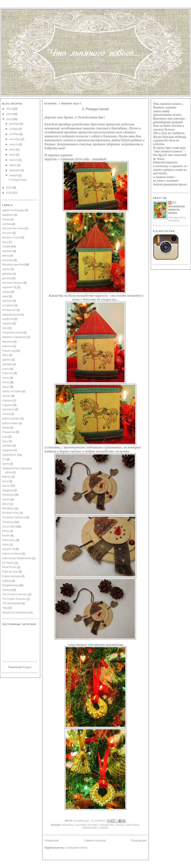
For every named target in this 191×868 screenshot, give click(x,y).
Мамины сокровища (14, 337)
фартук (6, 477)
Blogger (27, 667)
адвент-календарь (13, 210)
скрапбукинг (9, 455)
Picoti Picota (9, 567)
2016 (9, 109)
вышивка (8, 260)
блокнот (7, 233)
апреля (14, 160)
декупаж (7, 274)
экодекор (8, 490)
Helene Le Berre (12, 554)
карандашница (11, 314)
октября (14, 134)
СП (4, 459)
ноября (14, 129)
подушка (7, 405)
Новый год (8, 351)
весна (6, 256)
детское (7, 278)
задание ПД (9, 287)
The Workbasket (12, 603)
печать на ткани (12, 391)
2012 (9, 193)
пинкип (6, 396)
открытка (8, 373)
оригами (7, 364)
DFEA (6, 531)
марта (13, 165)
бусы (5, 242)
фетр (5, 481)
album (6, 504)
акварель (8, 215)
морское (7, 346)
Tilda (5, 608)
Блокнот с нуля (11, 237)
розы (5, 441)
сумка (6, 464)
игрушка (7, 301)
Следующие (52, 840)
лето (5, 328)
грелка (6, 269)
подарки (7, 400)
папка (6, 378)
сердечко (8, 450)
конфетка (8, 319)
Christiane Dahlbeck (14, 517)
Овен (5, 355)
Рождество (9, 432)
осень (6, 369)
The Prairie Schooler (14, 599)
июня (13, 155)
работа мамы (10, 423)
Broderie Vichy (11, 513)
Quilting (7, 581)
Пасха (6, 382)
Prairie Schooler (11, 576)
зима (5, 296)
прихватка (8, 409)
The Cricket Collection (15, 594)
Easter (6, 535)
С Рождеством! (18, 180)
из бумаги (8, 305)
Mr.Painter (8, 563)
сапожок (7, 446)
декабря (15, 124)
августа (14, 144)
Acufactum (8, 495)
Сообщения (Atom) (76, 848)
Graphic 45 (9, 549)
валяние (7, 251)
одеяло (7, 360)
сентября (15, 139)
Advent (6, 499)
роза (5, 437)
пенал (6, 387)
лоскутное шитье (12, 333)
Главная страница (95, 840)
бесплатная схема (13, 228)
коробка (7, 323)
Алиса (6, 219)
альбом (7, 224)
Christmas (8, 522)
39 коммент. (99, 821)
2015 (9, 114)
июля (13, 150)
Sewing (6, 590)
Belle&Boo (8, 508)
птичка (6, 414)
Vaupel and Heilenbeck (15, 612)
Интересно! (9, 310)
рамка (6, 427)
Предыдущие (139, 840)
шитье (6, 486)
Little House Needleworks (17, 558)
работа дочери (11, 418)
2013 (9, 188)
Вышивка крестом (13, 264)
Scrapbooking (10, 585)
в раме (6, 246)
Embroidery (9, 540)
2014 (9, 119)
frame (5, 545)
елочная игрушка (12, 283)
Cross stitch (9, 527)
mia (76, 821)
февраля (15, 170)
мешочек (7, 341)
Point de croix (10, 572)
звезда (6, 292)
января (14, 175)
